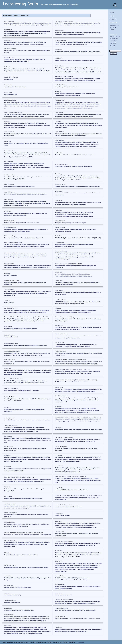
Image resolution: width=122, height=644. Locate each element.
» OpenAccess (114, 38)
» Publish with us (115, 36)
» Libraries (113, 42)
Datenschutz (81, 642)
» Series (112, 29)
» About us (113, 44)
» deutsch (112, 13)
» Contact (113, 45)
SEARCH (114, 53)
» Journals (113, 31)
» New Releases (114, 25)
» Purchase (113, 40)
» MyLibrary (113, 19)
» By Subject (114, 27)
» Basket (112, 16)
